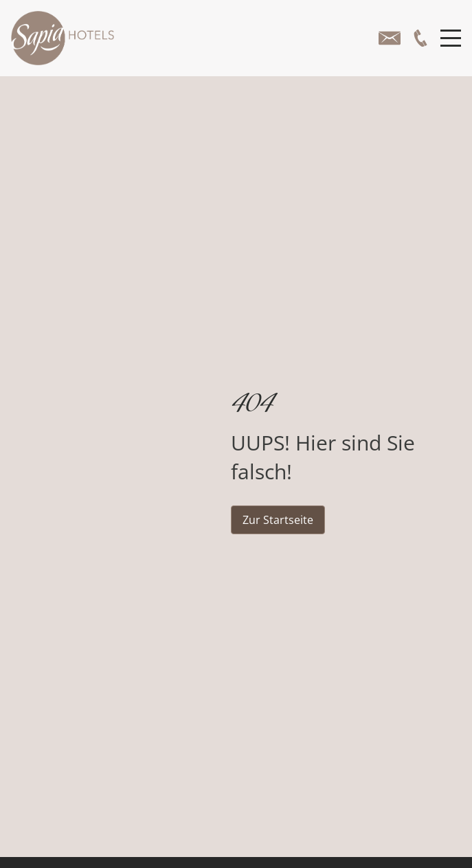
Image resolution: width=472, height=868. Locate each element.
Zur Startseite (278, 520)
